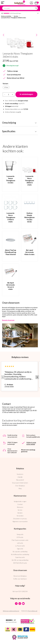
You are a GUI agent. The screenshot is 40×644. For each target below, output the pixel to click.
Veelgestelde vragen (20, 501)
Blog (20, 488)
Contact (20, 504)
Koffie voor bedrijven (20, 579)
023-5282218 (23, 591)
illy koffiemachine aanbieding (20, 554)
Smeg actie (20, 534)
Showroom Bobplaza (20, 576)
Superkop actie (20, 557)
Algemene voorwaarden (20, 521)
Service (20, 510)
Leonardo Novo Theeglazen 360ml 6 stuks (13, 18)
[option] (20, 35)
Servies (16, 16)
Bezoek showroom (8, 320)
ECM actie (20, 537)
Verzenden (20, 516)
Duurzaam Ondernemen (20, 483)
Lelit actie (20, 543)
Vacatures (20, 474)
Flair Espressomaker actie (20, 540)
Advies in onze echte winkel (31, 443)
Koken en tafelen (6, 16)
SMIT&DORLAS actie (20, 563)
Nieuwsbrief (20, 480)
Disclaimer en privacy (20, 519)
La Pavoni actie (20, 546)
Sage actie (20, 549)
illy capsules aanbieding (20, 552)
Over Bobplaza (20, 486)
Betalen (20, 513)
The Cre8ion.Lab (33, 611)
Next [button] (37, 35)
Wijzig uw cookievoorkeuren (11, 611)
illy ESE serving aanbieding (20, 560)
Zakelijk (20, 477)
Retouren (20, 507)
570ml (6, 87)
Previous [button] (3, 35)
